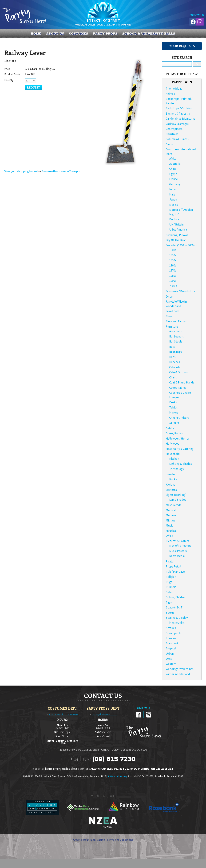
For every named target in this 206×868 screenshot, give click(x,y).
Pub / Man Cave (175, 572)
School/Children (176, 597)
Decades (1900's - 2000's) (181, 245)
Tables (173, 407)
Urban (170, 654)
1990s (173, 281)
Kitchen (174, 459)
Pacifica (174, 219)
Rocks (173, 479)
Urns (169, 659)
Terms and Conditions (120, 840)
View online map (119, 776)
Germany (175, 184)
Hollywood (173, 444)
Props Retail (173, 566)
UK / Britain (176, 224)
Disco (169, 297)
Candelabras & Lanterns (181, 119)
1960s (173, 265)
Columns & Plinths (177, 139)
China (173, 169)
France (174, 179)
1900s (173, 250)
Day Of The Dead (176, 240)
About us (55, 34)
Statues (171, 628)
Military (171, 520)
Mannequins (177, 623)
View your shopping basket (21, 171)
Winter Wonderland (178, 674)
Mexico (174, 205)
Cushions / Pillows (177, 235)
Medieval (172, 515)
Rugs (169, 582)
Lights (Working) (176, 495)
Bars (172, 347)
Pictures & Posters (177, 541)
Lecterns (171, 490)
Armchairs (175, 331)
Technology (177, 469)
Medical (171, 510)
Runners (171, 587)
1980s (173, 276)
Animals (171, 94)
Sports (170, 613)
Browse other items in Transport (62, 171)
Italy (172, 194)
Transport (172, 643)
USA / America (178, 229)
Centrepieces (174, 129)
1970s (173, 270)
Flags (169, 316)
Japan (173, 199)
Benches (175, 362)
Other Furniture (179, 418)
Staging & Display (177, 618)
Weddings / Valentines (180, 669)
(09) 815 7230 (114, 759)
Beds (172, 357)
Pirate (170, 561)
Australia (175, 164)
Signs (169, 602)
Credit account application (89, 840)
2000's (173, 286)
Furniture (172, 327)
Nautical (171, 531)
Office (169, 536)
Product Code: (12, 74)
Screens (174, 423)
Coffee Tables (178, 388)
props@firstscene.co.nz (104, 714)
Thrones (171, 638)
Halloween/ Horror (178, 439)
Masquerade (174, 505)
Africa (173, 158)
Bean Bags (176, 352)
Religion (171, 577)
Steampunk (173, 633)
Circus (170, 144)
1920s (173, 255)
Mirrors (174, 412)
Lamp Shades (178, 500)
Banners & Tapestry (178, 114)
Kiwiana (171, 485)
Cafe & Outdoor (179, 372)
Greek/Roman (174, 433)
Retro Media (177, 556)
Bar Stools (176, 341)
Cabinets (175, 367)
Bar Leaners (177, 336)
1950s (173, 260)
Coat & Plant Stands (182, 382)
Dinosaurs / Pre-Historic (181, 291)
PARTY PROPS (105, 34)
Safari (169, 592)
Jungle (170, 474)
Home (36, 34)
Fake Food (172, 311)
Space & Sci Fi (175, 607)
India (172, 189)
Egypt (173, 174)
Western (171, 664)
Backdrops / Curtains (179, 108)
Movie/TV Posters (180, 546)
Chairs (173, 377)
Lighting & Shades (181, 464)
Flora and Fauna (176, 321)
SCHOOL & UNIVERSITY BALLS (149, 34)
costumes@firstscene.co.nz (64, 714)
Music (169, 525)
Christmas (172, 134)
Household (173, 454)
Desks (173, 402)
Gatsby (170, 428)
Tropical (171, 648)
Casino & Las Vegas (177, 124)
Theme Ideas (174, 89)
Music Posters (178, 551)
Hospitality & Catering (180, 449)
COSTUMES (79, 34)
